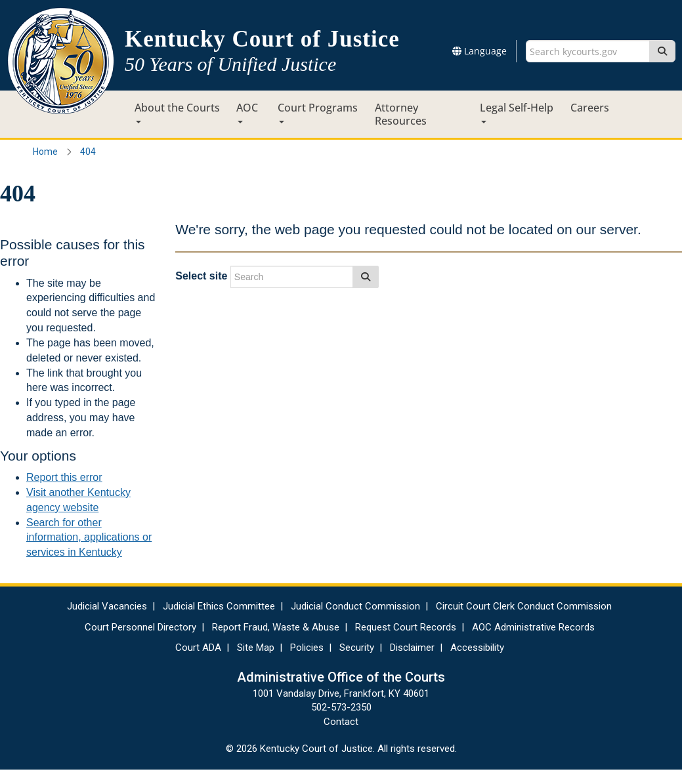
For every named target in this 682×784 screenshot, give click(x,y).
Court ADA (198, 648)
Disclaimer (412, 648)
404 (88, 152)
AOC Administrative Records (533, 627)
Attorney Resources (401, 114)
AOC (247, 112)
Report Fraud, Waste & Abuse (276, 627)
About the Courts (177, 112)
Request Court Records (406, 627)
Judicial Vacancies (107, 606)
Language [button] (480, 51)
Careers (590, 108)
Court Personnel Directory (140, 627)
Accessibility (477, 648)
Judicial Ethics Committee (219, 606)
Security (357, 648)
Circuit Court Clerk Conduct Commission (524, 606)
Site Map (256, 648)
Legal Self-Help (517, 112)
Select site (201, 276)
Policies (307, 648)
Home (45, 152)
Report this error (64, 477)
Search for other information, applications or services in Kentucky (89, 538)
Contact (341, 722)
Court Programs (318, 112)
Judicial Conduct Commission (355, 606)
